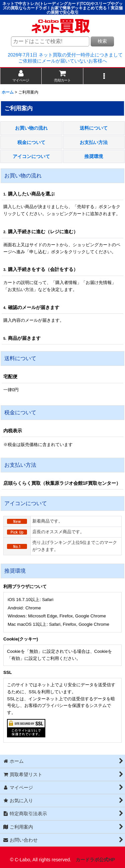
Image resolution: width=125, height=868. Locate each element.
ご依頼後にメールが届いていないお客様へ (63, 61)
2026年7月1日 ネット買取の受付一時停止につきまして (65, 55)
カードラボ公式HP (95, 860)
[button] (104, 76)
